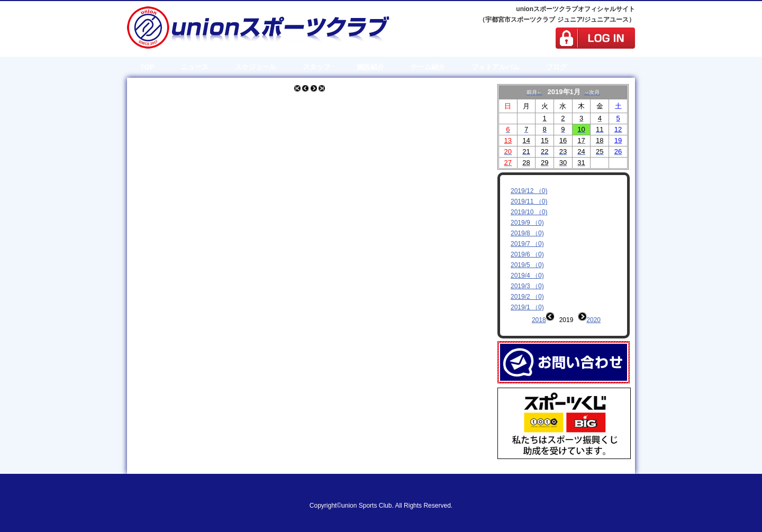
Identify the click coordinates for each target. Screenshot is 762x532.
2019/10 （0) (529, 212)
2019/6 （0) (527, 254)
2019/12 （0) (529, 191)
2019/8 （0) (527, 233)
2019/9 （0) (527, 223)
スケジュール (256, 67)
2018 (539, 320)
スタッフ (316, 67)
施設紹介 (370, 67)
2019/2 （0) (527, 297)
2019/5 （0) (527, 265)
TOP (147, 67)
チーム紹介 (428, 67)
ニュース (195, 67)
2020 (593, 320)
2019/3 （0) (527, 286)
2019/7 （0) (527, 244)
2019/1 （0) (527, 307)
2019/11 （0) (529, 201)
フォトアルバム (496, 67)
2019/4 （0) (527, 276)
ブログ (556, 67)
